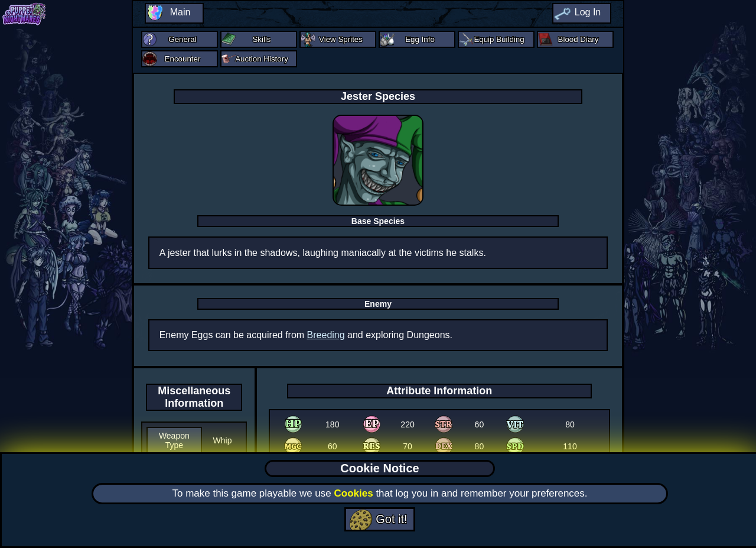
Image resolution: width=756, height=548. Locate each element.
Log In (588, 12)
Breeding (326, 335)
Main (180, 12)
